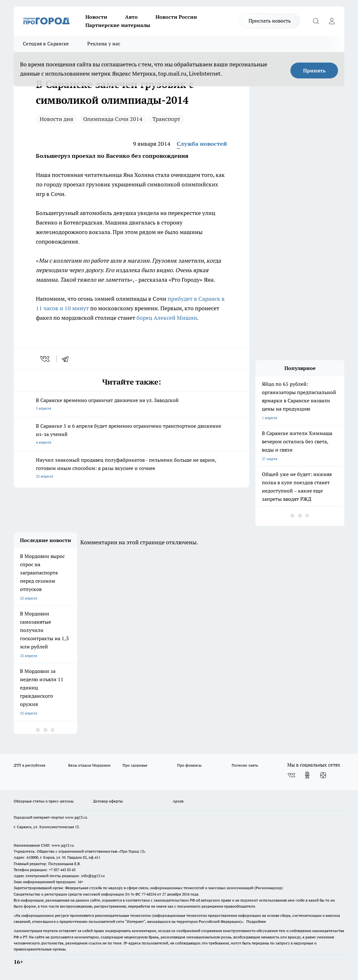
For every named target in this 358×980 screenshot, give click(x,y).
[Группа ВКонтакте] (291, 775)
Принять (314, 70)
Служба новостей (202, 144)
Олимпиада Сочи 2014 (113, 119)
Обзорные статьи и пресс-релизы (44, 801)
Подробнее (256, 921)
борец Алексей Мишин (167, 318)
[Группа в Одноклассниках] (307, 775)
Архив (178, 801)
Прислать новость (270, 21)
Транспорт (166, 119)
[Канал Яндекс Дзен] (323, 775)
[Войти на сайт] (332, 21)
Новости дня (56, 119)
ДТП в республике (30, 765)
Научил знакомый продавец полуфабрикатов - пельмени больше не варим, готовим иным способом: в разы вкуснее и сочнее (131, 469)
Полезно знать (245, 765)
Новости (96, 17)
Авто (131, 17)
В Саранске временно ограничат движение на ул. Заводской (131, 405)
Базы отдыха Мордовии (89, 765)
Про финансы (189, 765)
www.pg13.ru (76, 817)
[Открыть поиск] (316, 21)
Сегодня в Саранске (46, 44)
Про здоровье (135, 765)
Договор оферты (108, 801)
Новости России (176, 17)
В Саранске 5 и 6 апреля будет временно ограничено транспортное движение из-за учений (131, 435)
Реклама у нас (104, 44)
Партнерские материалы (118, 25)
